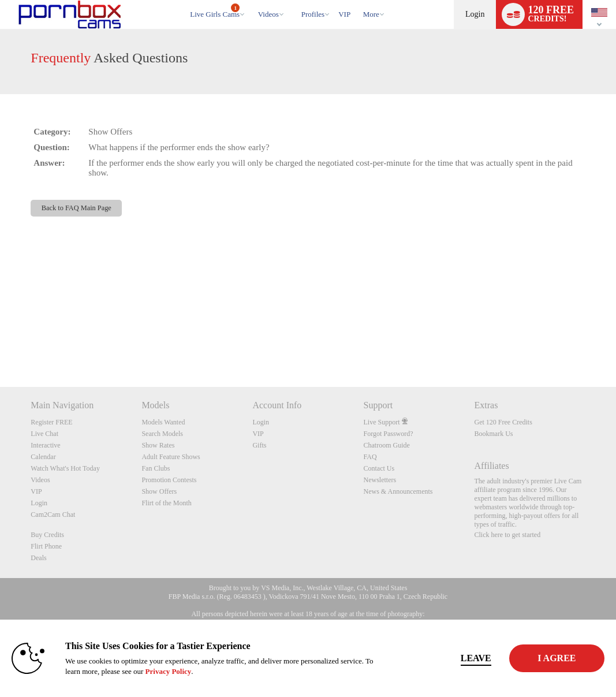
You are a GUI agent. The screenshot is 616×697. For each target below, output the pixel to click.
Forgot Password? (388, 434)
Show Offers (159, 491)
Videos (268, 14)
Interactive (45, 445)
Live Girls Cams (215, 11)
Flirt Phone (46, 546)
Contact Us (379, 468)
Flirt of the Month (166, 503)
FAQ (370, 457)
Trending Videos (253, 0)
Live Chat (44, 434)
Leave (435, 658)
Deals (38, 558)
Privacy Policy (203, 671)
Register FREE (51, 422)
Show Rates (158, 445)
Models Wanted (163, 422)
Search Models (162, 434)
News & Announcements (398, 491)
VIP (344, 14)
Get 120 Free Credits (503, 422)
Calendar (43, 457)
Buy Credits (47, 535)
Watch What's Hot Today (65, 468)
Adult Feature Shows (171, 457)
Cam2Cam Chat (53, 515)
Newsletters (380, 480)
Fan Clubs (156, 468)
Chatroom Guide (386, 445)
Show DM (0, 344)
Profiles (313, 14)
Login (475, 14)
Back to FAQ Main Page (76, 208)
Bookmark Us (494, 434)
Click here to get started (508, 535)
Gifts (259, 445)
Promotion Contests (169, 480)
